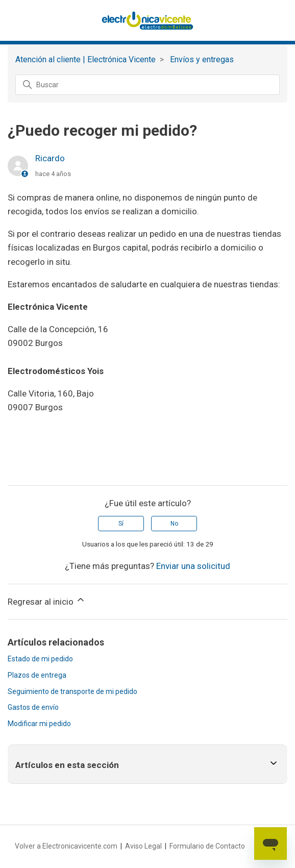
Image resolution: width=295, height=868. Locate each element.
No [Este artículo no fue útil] (174, 524)
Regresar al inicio (47, 601)
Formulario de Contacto (207, 846)
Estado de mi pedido (40, 659)
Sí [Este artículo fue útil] (121, 524)
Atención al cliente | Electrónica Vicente (85, 59)
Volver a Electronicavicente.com (66, 846)
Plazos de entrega (37, 675)
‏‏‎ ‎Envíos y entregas (201, 59)
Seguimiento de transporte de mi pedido (72, 691)
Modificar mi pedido (39, 724)
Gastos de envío (33, 707)
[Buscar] (147, 85)
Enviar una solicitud (193, 566)
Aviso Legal (143, 846)
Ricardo (50, 158)
